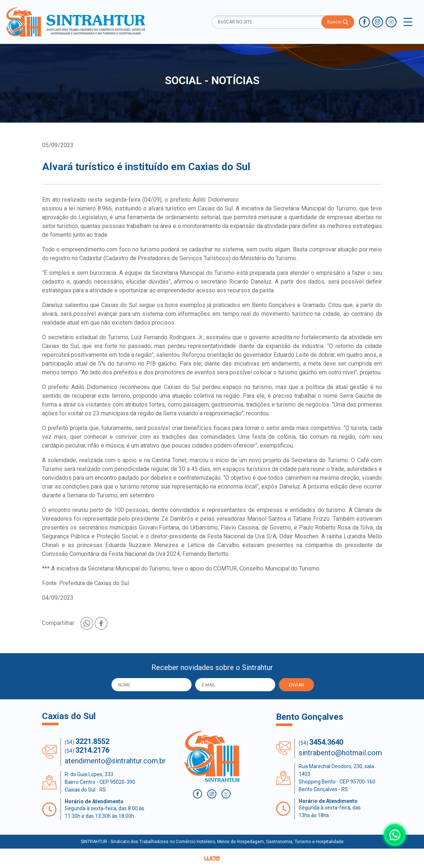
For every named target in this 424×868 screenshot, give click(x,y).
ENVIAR (296, 685)
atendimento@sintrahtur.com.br (115, 761)
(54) (87, 741)
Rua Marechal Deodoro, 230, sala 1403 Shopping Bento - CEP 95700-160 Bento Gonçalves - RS (337, 778)
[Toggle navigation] (408, 22)
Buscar (338, 22)
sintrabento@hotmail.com (340, 753)
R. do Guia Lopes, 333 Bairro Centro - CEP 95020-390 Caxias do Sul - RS (100, 782)
